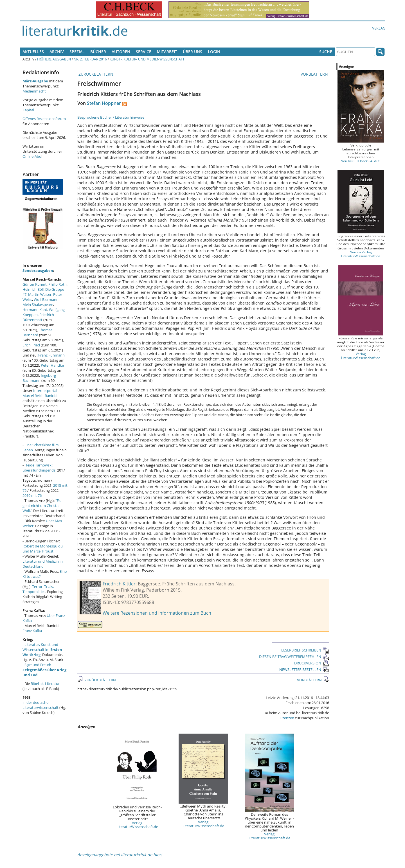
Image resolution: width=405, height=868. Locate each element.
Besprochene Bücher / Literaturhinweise (111, 117)
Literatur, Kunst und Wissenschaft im (42, 650)
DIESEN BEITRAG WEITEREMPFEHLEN (294, 657)
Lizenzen (287, 718)
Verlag (379, 28)
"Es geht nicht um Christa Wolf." (41, 506)
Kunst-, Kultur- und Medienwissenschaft (147, 59)
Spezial (77, 52)
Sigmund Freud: (44, 670)
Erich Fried (31, 345)
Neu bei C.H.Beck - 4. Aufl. (361, 161)
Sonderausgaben (38, 270)
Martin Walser (40, 294)
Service (144, 52)
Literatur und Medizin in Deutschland (43, 564)
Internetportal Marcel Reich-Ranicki (40, 393)
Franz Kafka (32, 631)
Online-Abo (32, 156)
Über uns (193, 52)
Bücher (98, 52)
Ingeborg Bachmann (39, 378)
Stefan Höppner (104, 103)
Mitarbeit (167, 52)
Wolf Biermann (46, 299)
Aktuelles (33, 52)
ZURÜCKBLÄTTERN (95, 74)
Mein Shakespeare (38, 305)
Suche (326, 52)
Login (214, 52)
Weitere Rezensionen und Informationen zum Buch (157, 613)
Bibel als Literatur (45, 684)
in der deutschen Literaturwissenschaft (40, 705)
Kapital (28, 110)
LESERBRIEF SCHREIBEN (305, 650)
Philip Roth (58, 284)
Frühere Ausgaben (54, 59)
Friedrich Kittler (119, 584)
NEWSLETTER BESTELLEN (304, 669)
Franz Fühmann (51, 355)
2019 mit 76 (32, 495)
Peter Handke (52, 365)
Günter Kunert (35, 284)
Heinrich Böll (33, 289)
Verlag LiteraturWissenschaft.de (137, 825)
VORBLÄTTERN (315, 74)
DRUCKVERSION (312, 663)
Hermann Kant (35, 310)
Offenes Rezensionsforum (44, 119)
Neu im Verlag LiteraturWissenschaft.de (361, 254)
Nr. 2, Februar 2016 (90, 59)
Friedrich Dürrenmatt (38, 317)
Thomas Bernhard (37, 332)
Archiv (57, 52)
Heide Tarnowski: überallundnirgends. (39, 468)
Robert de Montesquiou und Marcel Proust (43, 549)
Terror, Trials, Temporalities (38, 589)
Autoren (121, 52)
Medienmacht (34, 91)
